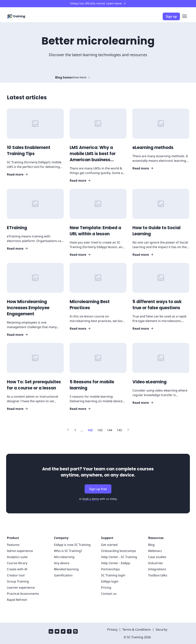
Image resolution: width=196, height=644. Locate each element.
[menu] (185, 16)
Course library (17, 563)
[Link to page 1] (75, 430)
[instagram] (75, 632)
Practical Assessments (23, 594)
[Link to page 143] (100, 430)
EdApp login (110, 581)
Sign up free (98, 489)
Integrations (157, 569)
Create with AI (17, 569)
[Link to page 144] (110, 430)
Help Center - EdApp (116, 563)
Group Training (18, 581)
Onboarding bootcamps (119, 551)
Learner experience (21, 587)
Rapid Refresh (17, 600)
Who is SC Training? (68, 551)
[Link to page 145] (119, 430)
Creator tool (16, 575)
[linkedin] (51, 632)
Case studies (157, 557)
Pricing (106, 587)
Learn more (116, 3)
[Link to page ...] (82, 430)
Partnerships (110, 569)
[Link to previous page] (68, 430)
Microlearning (64, 557)
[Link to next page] (128, 430)
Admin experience (20, 551)
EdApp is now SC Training (72, 545)
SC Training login (113, 575)
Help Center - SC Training (119, 557)
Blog (151, 545)
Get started (109, 545)
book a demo (91, 499)
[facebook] (69, 632)
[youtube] (57, 632)
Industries (156, 563)
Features (13, 545)
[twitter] (63, 632)
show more (81, 77)
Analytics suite (17, 557)
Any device (62, 563)
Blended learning (66, 569)
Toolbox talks (158, 575)
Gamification (63, 575)
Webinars (155, 551)
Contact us (109, 594)
